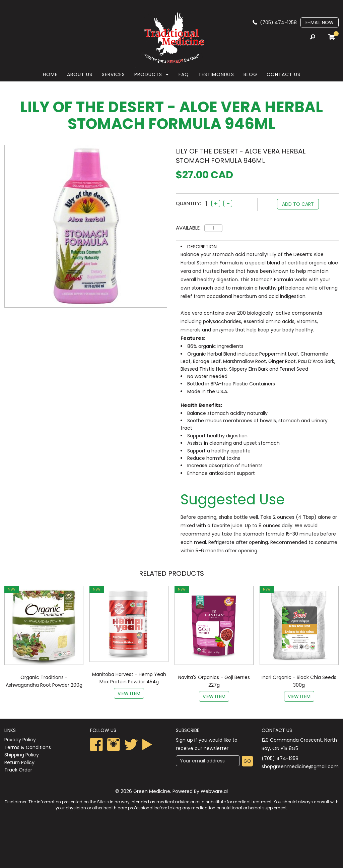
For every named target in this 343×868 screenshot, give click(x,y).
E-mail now (320, 22)
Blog (250, 74)
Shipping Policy (22, 755)
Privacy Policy (20, 740)
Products (148, 74)
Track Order (18, 770)
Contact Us (284, 74)
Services (113, 74)
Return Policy (19, 762)
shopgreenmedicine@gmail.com (300, 766)
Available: (188, 228)
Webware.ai (214, 791)
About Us (80, 74)
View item (129, 693)
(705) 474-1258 (278, 22)
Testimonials (216, 74)
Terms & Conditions (28, 747)
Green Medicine (152, 791)
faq (184, 74)
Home (50, 74)
